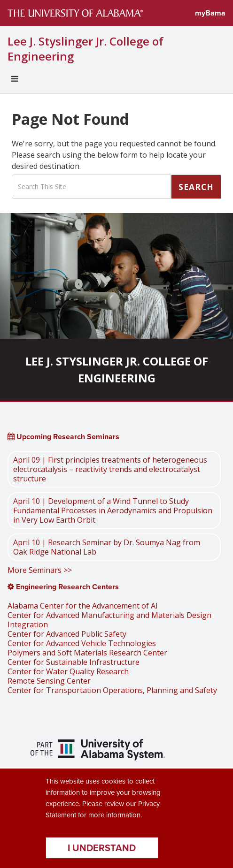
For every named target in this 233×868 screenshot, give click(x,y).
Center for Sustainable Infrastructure (74, 662)
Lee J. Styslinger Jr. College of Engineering (85, 49)
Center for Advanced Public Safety (67, 634)
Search (196, 187)
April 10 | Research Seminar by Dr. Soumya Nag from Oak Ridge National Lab (107, 547)
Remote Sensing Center (49, 681)
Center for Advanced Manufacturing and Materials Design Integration (109, 620)
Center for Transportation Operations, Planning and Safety (112, 690)
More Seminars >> (40, 570)
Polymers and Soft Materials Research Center (87, 653)
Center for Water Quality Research (68, 671)
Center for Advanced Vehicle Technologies (82, 643)
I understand (102, 848)
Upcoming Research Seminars (63, 437)
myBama (210, 13)
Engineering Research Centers (63, 587)
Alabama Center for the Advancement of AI (83, 606)
